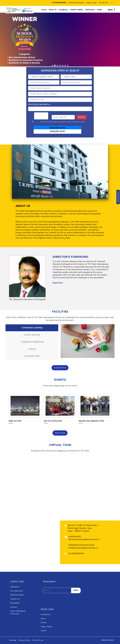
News (43, 619)
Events (44, 623)
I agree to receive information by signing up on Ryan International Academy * (63, 122)
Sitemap (13, 640)
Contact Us (15, 599)
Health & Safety (77, 10)
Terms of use (38, 640)
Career (44, 631)
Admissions (118, 197)
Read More (58, 283)
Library (32, 349)
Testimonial (90, 10)
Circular (14, 607)
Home (44, 10)
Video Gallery (47, 627)
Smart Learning (32, 335)
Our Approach (17, 591)
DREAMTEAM (107, 640)
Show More (60, 433)
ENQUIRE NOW (57, 128)
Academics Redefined (32, 342)
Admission (15, 587)
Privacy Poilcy (24, 640)
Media (99, 10)
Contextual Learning (32, 328)
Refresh (82, 117)
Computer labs (32, 356)
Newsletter (15, 603)
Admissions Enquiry (76, 3)
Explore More (60, 368)
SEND (76, 590)
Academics (63, 10)
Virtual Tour (104, 3)
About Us (52, 10)
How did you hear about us (40, 104)
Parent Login (92, 3)
